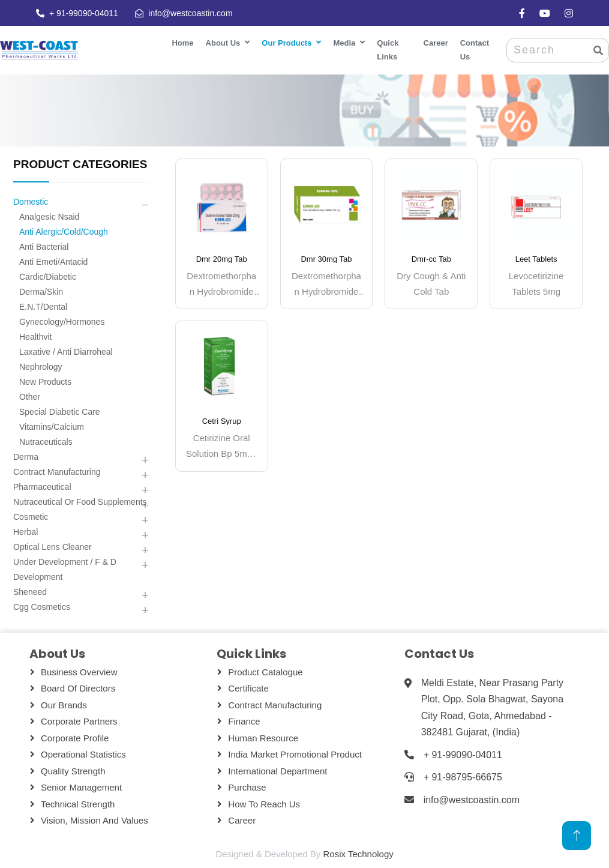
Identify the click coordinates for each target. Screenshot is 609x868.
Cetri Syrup (222, 421)
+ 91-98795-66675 (463, 777)
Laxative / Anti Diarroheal (66, 352)
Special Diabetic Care (60, 412)
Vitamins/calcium (52, 427)
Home (182, 43)
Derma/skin (41, 292)
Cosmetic (31, 517)
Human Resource (263, 738)
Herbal (25, 532)
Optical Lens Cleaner (52, 547)
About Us (223, 43)
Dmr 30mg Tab (326, 259)
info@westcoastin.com (189, 13)
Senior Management (81, 787)
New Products (45, 382)
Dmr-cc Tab (431, 259)
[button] (145, 206)
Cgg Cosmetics (42, 607)
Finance (244, 721)
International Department (277, 771)
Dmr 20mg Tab (222, 259)
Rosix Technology (358, 854)
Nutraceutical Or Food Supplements (80, 502)
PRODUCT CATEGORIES (80, 164)
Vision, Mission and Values (94, 820)
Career (436, 43)
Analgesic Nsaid (49, 217)
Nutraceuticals (46, 442)
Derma (26, 457)
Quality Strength (73, 771)
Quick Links (388, 50)
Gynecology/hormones (62, 322)
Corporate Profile (75, 738)
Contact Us (475, 50)
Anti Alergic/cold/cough (64, 232)
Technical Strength (78, 804)
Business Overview (79, 672)
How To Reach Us (264, 804)
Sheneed (30, 592)
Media (344, 43)
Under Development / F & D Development (65, 569)
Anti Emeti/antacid (53, 262)
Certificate (248, 688)
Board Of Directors (78, 688)
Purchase (247, 787)
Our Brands (64, 705)
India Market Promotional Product (295, 754)
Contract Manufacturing (57, 472)
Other (30, 397)
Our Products (286, 43)
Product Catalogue (265, 672)
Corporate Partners (79, 721)
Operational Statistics (83, 754)
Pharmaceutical (42, 487)
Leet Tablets (536, 259)
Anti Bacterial (44, 247)
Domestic (31, 202)
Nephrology (41, 367)
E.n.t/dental (43, 307)
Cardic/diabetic (48, 277)
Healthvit (35, 337)
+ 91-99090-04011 (82, 13)
